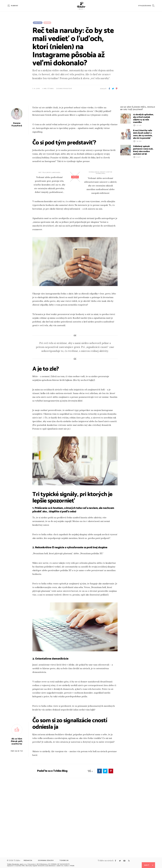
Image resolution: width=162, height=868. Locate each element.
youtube (124, 861)
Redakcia (28, 860)
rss (129, 861)
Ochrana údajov (46, 860)
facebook (109, 89)
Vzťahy (47, 23)
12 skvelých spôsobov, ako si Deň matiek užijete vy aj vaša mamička (143, 181)
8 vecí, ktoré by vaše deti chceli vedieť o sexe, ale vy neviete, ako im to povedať (143, 196)
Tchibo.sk (64, 860)
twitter (113, 89)
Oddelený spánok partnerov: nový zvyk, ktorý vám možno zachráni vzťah (143, 212)
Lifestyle (38, 23)
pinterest (117, 89)
